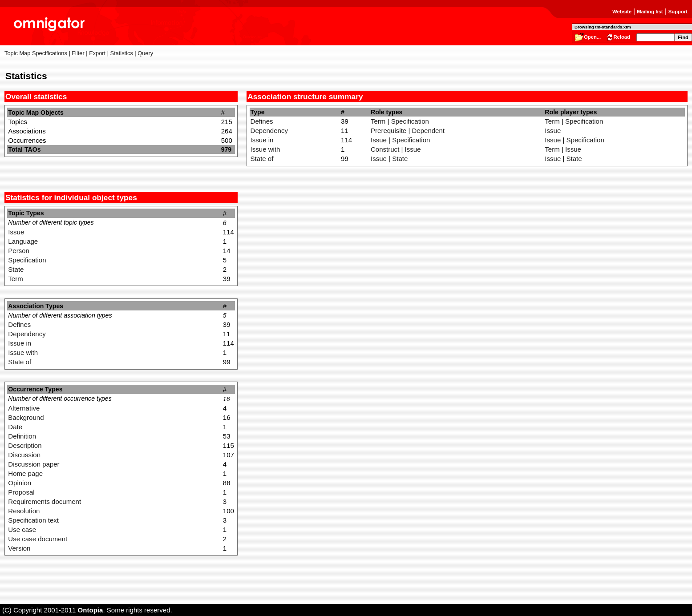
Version (19, 548)
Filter (78, 53)
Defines (19, 324)
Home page (25, 473)
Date (15, 427)
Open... (592, 37)
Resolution (24, 511)
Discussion (24, 455)
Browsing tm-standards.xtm (603, 27)
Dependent (428, 131)
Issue (16, 232)
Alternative (24, 408)
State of (20, 362)
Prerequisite (388, 131)
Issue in (20, 343)
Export (97, 53)
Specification (27, 260)
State (16, 269)
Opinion (20, 483)
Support (678, 12)
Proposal (21, 492)
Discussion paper (34, 464)
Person (19, 251)
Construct (385, 149)
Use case (22, 529)
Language (23, 241)
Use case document (38, 539)
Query (145, 53)
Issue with (23, 352)
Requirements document (45, 501)
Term (15, 279)
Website (622, 12)
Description (25, 445)
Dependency (27, 334)
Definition (22, 436)
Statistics (122, 53)
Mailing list (650, 12)
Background (26, 417)
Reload (622, 37)
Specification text (33, 520)
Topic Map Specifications (36, 53)
